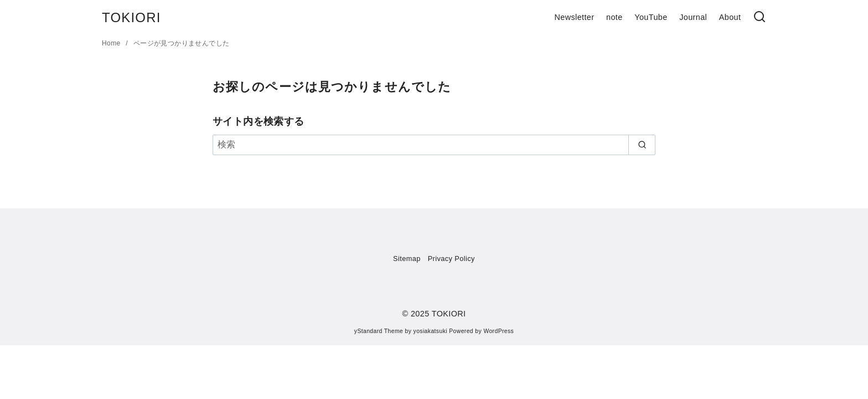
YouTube (651, 17)
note (614, 17)
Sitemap (407, 259)
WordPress (498, 331)
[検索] (759, 17)
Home (112, 43)
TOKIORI (131, 17)
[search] (642, 145)
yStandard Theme (379, 331)
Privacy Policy (451, 259)
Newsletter (574, 17)
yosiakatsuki (430, 331)
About (730, 17)
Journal (693, 17)
